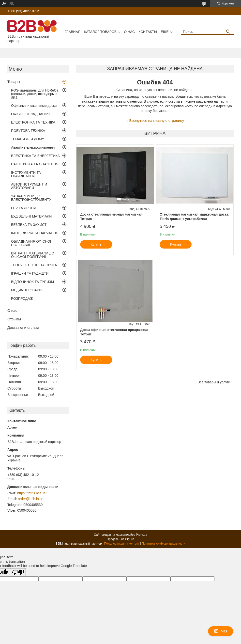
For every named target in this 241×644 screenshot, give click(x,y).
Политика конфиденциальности (164, 544)
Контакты (148, 32)
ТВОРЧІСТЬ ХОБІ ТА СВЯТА (34, 265)
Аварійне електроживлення (33, 147)
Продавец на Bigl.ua (120, 539)
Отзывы (14, 319)
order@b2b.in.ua (31, 499)
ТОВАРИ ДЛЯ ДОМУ (28, 139)
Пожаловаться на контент (122, 544)
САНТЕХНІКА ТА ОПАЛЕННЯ (35, 164)
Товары (14, 82)
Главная (73, 32)
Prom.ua (142, 535)
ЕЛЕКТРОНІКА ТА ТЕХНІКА (33, 122)
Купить (96, 244)
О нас (129, 32)
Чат (221, 631)
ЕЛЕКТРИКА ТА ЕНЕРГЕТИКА (35, 156)
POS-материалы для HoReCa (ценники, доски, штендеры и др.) (35, 94)
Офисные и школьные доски (34, 106)
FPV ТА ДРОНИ (24, 208)
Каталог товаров (100, 32)
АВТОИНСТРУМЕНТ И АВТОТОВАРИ (29, 186)
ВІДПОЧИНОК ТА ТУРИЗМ (32, 282)
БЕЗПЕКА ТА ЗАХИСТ (29, 225)
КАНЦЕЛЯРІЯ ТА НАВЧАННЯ (35, 233)
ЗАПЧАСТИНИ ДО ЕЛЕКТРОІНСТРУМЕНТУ (31, 198)
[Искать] (228, 32)
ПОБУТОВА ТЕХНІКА (28, 131)
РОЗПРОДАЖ (22, 298)
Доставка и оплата (23, 327)
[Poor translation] (18, 572)
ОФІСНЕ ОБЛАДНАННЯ (30, 114)
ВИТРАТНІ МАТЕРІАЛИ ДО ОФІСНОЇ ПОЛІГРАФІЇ (33, 255)
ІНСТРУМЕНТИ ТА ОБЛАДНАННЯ (26, 174)
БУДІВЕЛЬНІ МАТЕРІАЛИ (31, 216)
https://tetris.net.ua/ (32, 493)
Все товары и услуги (214, 382)
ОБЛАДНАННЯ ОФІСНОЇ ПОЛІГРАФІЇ (31, 243)
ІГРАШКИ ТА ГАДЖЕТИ (30, 273)
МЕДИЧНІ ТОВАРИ (26, 290)
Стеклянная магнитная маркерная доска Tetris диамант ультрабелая (194, 217)
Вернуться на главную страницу (157, 120)
